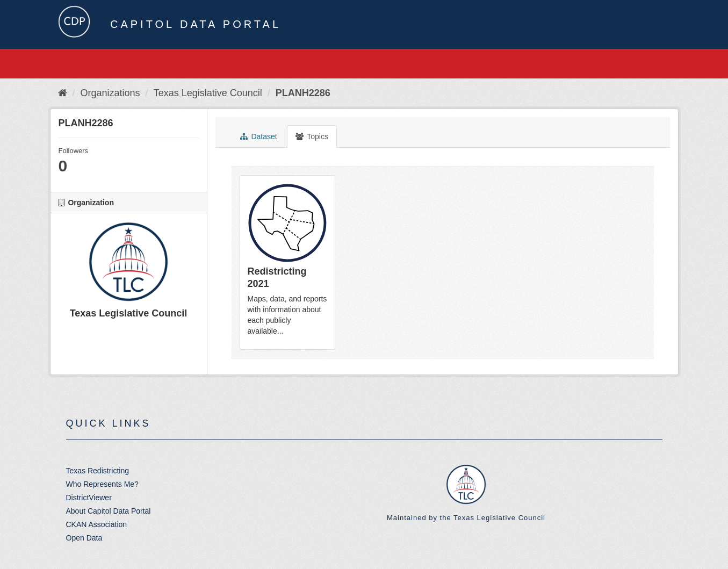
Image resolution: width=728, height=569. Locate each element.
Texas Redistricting (98, 471)
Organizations (110, 93)
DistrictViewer (89, 498)
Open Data (84, 538)
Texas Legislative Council (208, 93)
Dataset (259, 136)
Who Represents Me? (102, 484)
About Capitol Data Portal (109, 511)
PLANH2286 (303, 93)
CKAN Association (97, 524)
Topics (312, 136)
